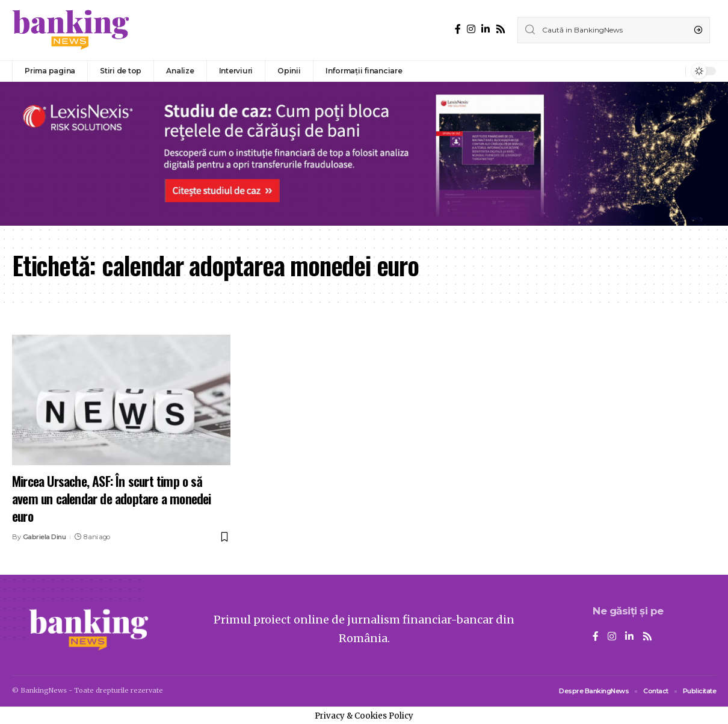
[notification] (673, 71)
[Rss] (501, 29)
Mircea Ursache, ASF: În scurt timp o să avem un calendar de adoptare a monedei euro (112, 498)
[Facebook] (458, 29)
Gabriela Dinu (45, 537)
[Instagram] (471, 29)
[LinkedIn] (486, 29)
